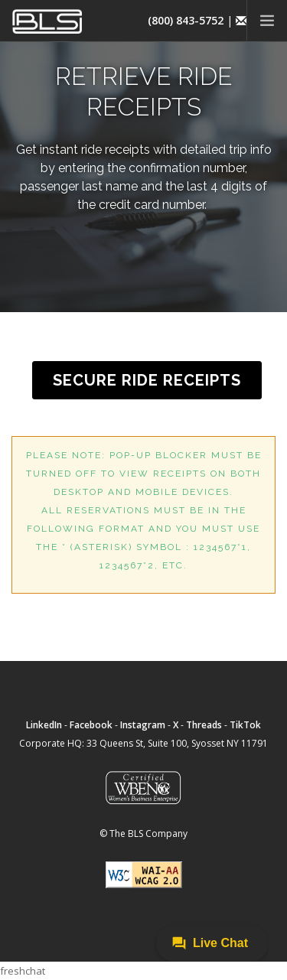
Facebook (91, 725)
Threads (204, 725)
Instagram (143, 725)
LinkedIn (44, 725)
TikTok (245, 725)
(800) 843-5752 (186, 20)
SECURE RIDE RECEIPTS (147, 380)
